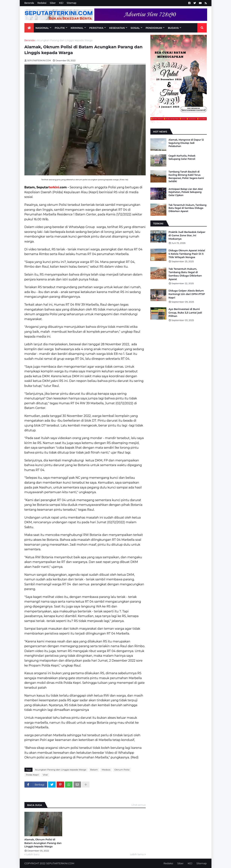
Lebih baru (33, 854)
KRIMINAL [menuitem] (77, 28)
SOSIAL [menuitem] (135, 28)
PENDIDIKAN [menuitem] (154, 28)
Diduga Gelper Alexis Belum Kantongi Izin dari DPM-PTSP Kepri (187, 294)
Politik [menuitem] (60, 28)
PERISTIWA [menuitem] (96, 28)
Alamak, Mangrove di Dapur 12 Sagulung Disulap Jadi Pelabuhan (186, 143)
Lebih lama (137, 854)
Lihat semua (139, 805)
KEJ (61, 3)
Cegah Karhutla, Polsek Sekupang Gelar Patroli (182, 157)
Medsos (106, 770)
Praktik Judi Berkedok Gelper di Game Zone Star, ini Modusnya (187, 235)
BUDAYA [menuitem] (173, 28)
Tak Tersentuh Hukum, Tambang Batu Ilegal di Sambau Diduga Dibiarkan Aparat (188, 208)
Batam (94, 770)
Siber (53, 3)
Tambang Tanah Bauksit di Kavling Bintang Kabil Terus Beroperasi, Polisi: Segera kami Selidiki (186, 176)
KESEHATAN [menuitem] (117, 28)
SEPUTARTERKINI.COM (60, 863)
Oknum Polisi (122, 770)
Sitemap (72, 3)
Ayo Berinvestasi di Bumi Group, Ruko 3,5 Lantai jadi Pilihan (185, 312)
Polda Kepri (32, 775)
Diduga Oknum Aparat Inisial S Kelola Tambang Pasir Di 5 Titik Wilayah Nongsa (187, 254)
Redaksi (42, 3)
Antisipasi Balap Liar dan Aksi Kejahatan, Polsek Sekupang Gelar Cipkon (186, 192)
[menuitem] (29, 28)
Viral (45, 775)
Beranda (29, 3)
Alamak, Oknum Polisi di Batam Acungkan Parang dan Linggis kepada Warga (43, 843)
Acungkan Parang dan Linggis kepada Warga (65, 40)
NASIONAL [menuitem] (42, 28)
